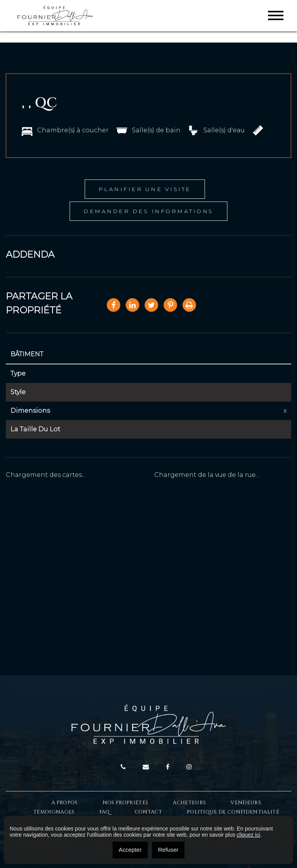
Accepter (130, 850)
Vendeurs (246, 803)
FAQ (105, 812)
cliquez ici (248, 835)
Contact (148, 812)
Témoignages (54, 812)
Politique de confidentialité (233, 812)
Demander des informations (148, 211)
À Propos (65, 803)
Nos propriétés (125, 803)
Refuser (168, 850)
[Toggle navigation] (276, 15)
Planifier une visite (145, 189)
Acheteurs (189, 803)
